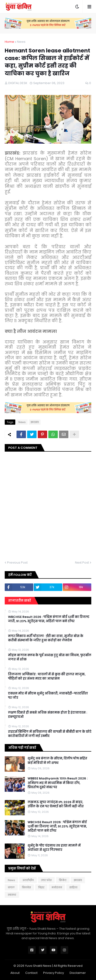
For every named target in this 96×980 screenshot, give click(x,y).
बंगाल (11, 887)
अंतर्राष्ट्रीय (28, 880)
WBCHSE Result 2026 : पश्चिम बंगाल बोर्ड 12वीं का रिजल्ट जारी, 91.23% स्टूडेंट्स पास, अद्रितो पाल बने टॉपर (49, 619)
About (15, 973)
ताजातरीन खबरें (20, 601)
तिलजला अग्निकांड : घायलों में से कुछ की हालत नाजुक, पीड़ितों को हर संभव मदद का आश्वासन (47, 676)
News (21, 42)
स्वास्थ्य (12, 895)
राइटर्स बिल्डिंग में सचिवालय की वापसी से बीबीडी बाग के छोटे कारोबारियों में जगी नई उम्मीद (50, 734)
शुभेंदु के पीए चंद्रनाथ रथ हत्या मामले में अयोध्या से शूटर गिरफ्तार (54, 848)
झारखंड (35, 422)
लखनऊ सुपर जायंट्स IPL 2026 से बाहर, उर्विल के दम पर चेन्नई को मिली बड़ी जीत (56, 804)
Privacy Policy (54, 973)
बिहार (41, 887)
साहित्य (73, 887)
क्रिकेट (63, 880)
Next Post (82, 563)
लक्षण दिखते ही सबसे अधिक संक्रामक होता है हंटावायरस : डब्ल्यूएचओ (48, 715)
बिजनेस (26, 887)
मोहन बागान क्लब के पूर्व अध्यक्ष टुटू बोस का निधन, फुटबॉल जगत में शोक (50, 657)
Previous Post (17, 563)
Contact (31, 973)
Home (9, 42)
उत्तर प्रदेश (46, 880)
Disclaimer (78, 973)
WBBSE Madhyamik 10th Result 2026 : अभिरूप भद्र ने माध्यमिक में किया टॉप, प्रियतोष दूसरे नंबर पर (58, 783)
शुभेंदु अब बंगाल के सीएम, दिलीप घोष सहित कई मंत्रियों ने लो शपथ (57, 761)
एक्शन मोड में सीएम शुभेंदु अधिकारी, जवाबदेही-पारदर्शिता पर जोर (48, 696)
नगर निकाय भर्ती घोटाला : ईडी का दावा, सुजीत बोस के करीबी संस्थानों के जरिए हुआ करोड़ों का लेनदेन (46, 638)
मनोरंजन (57, 887)
